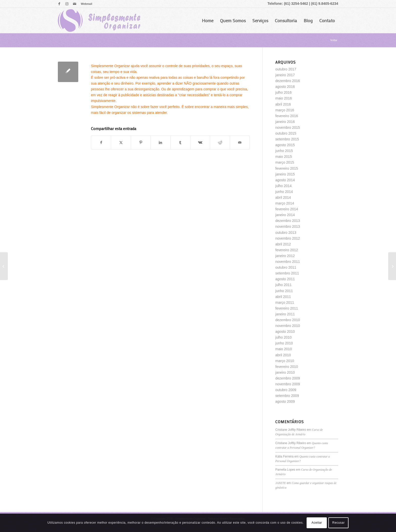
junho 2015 (284, 151)
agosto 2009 (285, 401)
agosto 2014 (285, 180)
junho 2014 (284, 192)
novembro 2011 (288, 262)
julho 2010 (283, 337)
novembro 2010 (288, 326)
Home (208, 20)
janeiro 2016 (285, 122)
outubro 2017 (286, 69)
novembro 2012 (288, 238)
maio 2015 (283, 157)
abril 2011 (283, 297)
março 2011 (285, 302)
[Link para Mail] (75, 4)
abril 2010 (283, 355)
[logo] (99, 20)
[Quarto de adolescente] (392, 266)
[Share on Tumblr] (180, 143)
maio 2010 (283, 349)
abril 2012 (283, 244)
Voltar (334, 40)
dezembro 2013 (288, 221)
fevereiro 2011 (287, 308)
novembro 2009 (288, 384)
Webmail (86, 4)
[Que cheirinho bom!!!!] (4, 266)
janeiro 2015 (285, 174)
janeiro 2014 (285, 215)
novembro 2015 (288, 128)
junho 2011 (284, 291)
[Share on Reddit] (220, 143)
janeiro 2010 (285, 372)
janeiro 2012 (285, 256)
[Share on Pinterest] (141, 143)
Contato (327, 20)
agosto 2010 (285, 332)
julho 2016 (283, 92)
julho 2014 (283, 186)
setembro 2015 (287, 139)
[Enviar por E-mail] (240, 143)
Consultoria (286, 20)
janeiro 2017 (285, 75)
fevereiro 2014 (287, 209)
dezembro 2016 (288, 81)
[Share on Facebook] (101, 143)
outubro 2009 (286, 390)
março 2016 (285, 110)
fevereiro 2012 (287, 250)
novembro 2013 (288, 226)
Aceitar (317, 523)
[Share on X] (121, 143)
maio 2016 (283, 98)
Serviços (260, 20)
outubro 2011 (286, 267)
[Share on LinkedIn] (160, 143)
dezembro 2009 (288, 378)
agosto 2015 (285, 145)
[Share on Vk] (200, 143)
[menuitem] (85, 4)
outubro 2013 (286, 233)
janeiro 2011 (285, 314)
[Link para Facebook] (59, 4)
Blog (308, 20)
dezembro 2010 (288, 320)
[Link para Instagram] (67, 4)
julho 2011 (283, 285)
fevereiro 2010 (287, 367)
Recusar (339, 523)
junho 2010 (284, 343)
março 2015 (285, 162)
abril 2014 (283, 197)
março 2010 (285, 361)
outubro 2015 (286, 133)
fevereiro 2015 (287, 168)
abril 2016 (283, 104)
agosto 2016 (285, 87)
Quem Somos (233, 20)
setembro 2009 (287, 396)
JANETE (281, 483)
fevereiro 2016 (287, 116)
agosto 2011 (285, 279)
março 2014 (285, 203)
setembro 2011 (287, 273)
